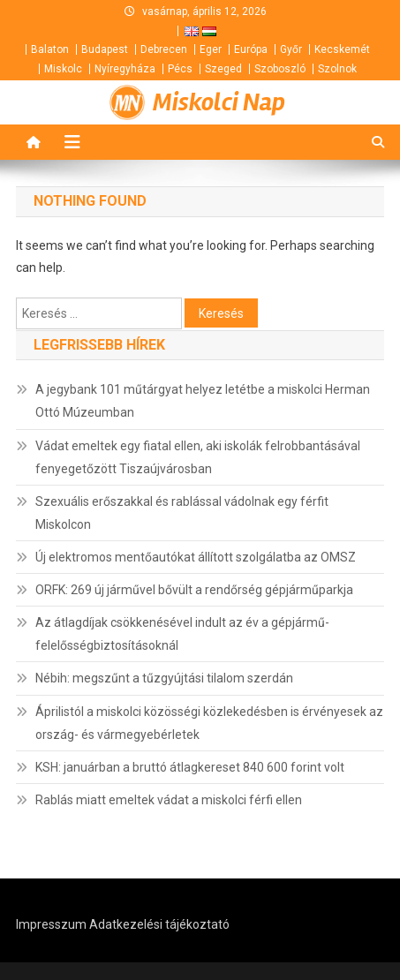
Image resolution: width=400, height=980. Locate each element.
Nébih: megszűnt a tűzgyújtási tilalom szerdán (164, 678)
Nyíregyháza (125, 69)
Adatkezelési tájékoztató (159, 924)
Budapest (105, 49)
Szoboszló (280, 69)
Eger (211, 49)
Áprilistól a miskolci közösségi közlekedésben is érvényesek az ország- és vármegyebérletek (209, 723)
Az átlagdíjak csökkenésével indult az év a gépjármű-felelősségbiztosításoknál (182, 634)
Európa (251, 49)
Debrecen (164, 49)
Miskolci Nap (219, 102)
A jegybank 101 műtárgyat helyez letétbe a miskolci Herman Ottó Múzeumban (203, 401)
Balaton (50, 49)
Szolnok (337, 69)
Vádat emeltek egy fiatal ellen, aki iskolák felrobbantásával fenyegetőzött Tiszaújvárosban (198, 457)
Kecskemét (342, 49)
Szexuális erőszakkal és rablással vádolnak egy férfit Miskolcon (182, 513)
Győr (291, 49)
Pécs (180, 69)
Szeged (223, 69)
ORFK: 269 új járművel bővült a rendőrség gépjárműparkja (194, 590)
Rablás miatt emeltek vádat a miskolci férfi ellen (169, 800)
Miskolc (63, 69)
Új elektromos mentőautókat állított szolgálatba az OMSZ (196, 557)
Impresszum (51, 924)
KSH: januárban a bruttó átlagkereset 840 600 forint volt (190, 767)
